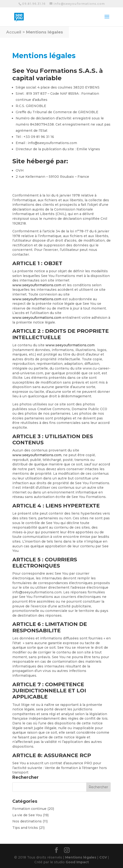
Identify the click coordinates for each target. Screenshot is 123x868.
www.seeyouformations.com (37, 285)
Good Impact (77, 862)
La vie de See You (27, 815)
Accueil (14, 32)
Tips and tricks (25, 828)
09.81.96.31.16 (34, 4)
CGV (103, 857)
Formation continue (29, 809)
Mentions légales (45, 32)
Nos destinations (27, 821)
